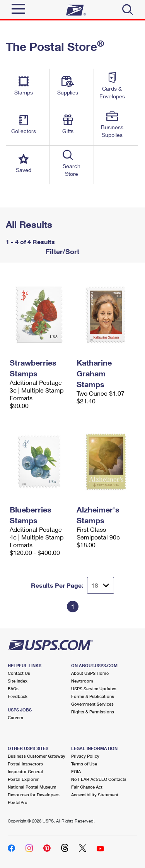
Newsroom (82, 681)
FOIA (76, 771)
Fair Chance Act (87, 787)
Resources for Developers (34, 795)
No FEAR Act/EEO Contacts (99, 779)
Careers (15, 717)
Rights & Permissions (93, 712)
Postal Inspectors (25, 764)
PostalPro (18, 802)
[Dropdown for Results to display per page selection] (101, 585)
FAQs (13, 689)
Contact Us (19, 673)
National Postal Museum (32, 787)
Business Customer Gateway (37, 756)
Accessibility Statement (95, 795)
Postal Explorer (23, 779)
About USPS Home (90, 673)
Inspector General (25, 771)
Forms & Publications (93, 696)
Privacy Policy (85, 756)
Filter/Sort (61, 251)
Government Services (92, 704)
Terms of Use (84, 764)
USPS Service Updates (94, 689)
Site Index (18, 681)
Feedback (18, 696)
